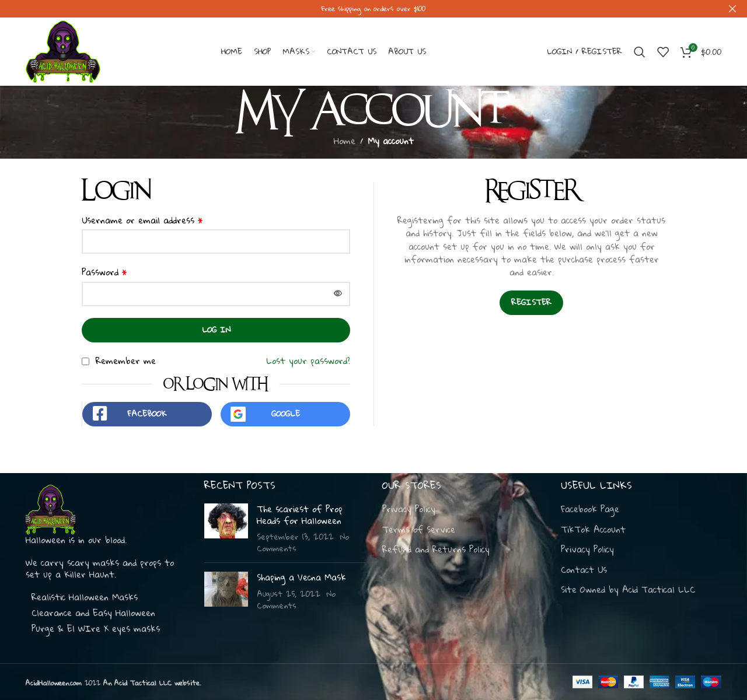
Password (104, 265)
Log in (216, 323)
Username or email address (142, 213)
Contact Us (584, 569)
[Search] (640, 45)
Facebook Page (590, 509)
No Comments (296, 599)
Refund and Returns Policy (436, 549)
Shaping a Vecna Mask (301, 577)
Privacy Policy (409, 509)
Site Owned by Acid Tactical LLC (628, 590)
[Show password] (338, 287)
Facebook (147, 407)
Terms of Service (419, 529)
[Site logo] (63, 44)
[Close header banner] (732, 9)
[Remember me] (85, 355)
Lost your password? (308, 353)
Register (531, 296)
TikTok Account (593, 529)
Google (286, 407)
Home (345, 134)
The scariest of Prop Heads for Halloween (300, 514)
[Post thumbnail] (226, 528)
